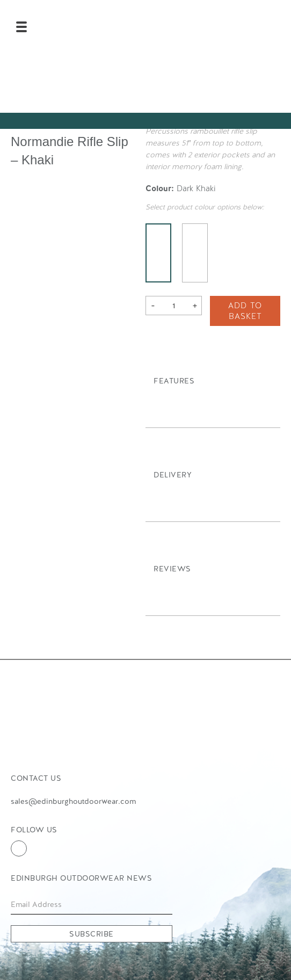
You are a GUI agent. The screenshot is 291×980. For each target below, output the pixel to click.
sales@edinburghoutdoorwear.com (73, 801)
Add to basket (245, 311)
